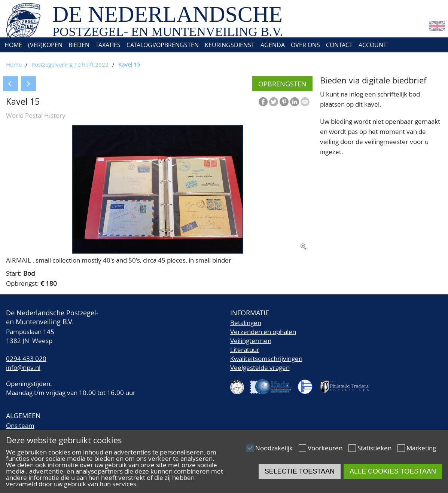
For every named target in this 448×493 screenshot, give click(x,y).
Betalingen (246, 323)
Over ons (305, 45)
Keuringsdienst (230, 45)
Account (373, 45)
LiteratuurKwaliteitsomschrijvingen (266, 354)
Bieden (79, 45)
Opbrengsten (282, 84)
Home (13, 45)
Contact (339, 45)
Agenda (273, 45)
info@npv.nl (23, 368)
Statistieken (374, 448)
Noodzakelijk (274, 448)
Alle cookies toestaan (393, 471)
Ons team (20, 425)
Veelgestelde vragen (260, 368)
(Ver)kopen (45, 45)
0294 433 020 (26, 359)
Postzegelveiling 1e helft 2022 (70, 64)
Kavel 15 (129, 64)
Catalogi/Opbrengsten (163, 45)
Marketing (421, 448)
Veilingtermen (251, 341)
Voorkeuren (325, 448)
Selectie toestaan (300, 471)
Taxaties (108, 45)
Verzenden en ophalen (263, 332)
